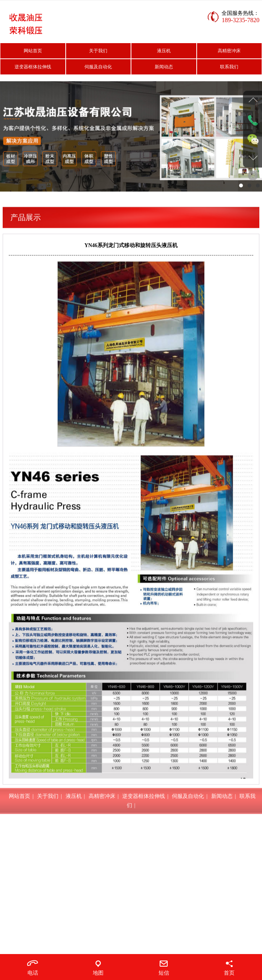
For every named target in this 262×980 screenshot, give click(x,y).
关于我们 (98, 51)
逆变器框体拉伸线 (33, 67)
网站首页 (33, 51)
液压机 (164, 51)
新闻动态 (164, 67)
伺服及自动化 (98, 67)
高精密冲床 (229, 51)
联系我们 (229, 67)
